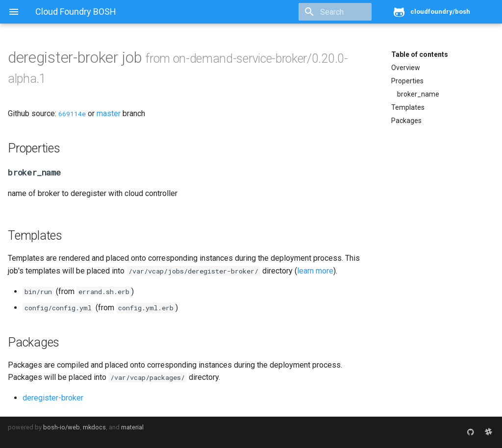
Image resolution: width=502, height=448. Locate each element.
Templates (408, 107)
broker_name (418, 94)
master (109, 113)
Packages (406, 121)
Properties (407, 81)
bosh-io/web (62, 427)
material (132, 427)
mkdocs (94, 427)
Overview (406, 68)
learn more (315, 271)
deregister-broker (53, 398)
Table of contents (420, 54)
